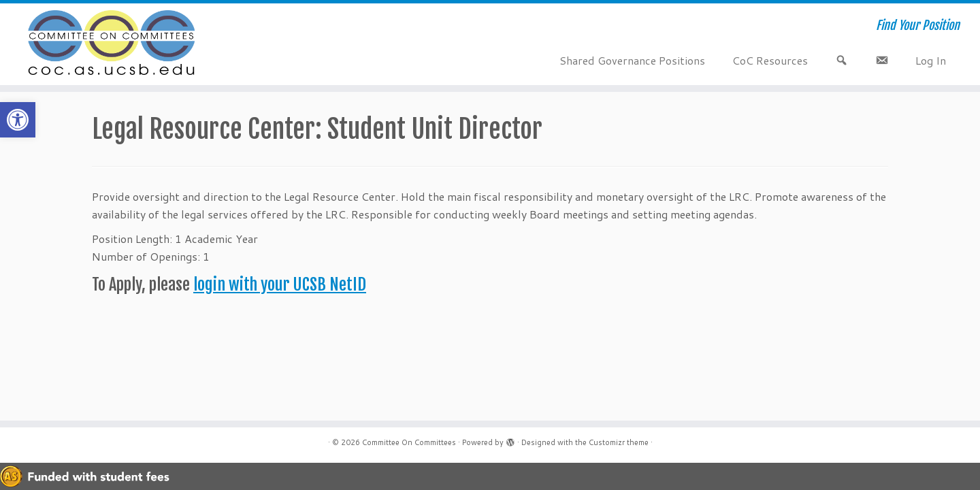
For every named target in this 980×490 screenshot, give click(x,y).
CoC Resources (770, 60)
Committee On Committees (409, 442)
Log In (931, 60)
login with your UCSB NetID (280, 284)
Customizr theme (619, 442)
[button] (18, 120)
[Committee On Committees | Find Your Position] (113, 44)
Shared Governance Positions (632, 60)
